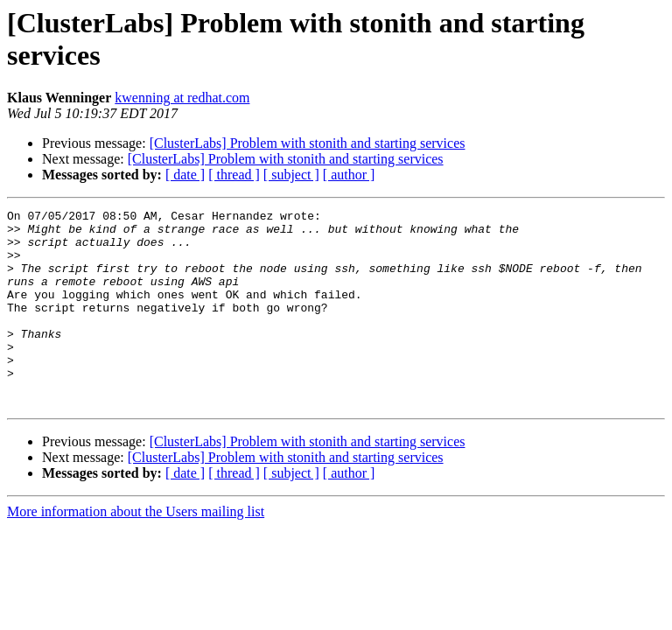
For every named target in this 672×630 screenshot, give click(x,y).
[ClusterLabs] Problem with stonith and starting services (308, 143)
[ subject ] (291, 175)
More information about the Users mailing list (136, 551)
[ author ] (349, 175)
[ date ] (185, 175)
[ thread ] (234, 175)
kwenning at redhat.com (182, 98)
